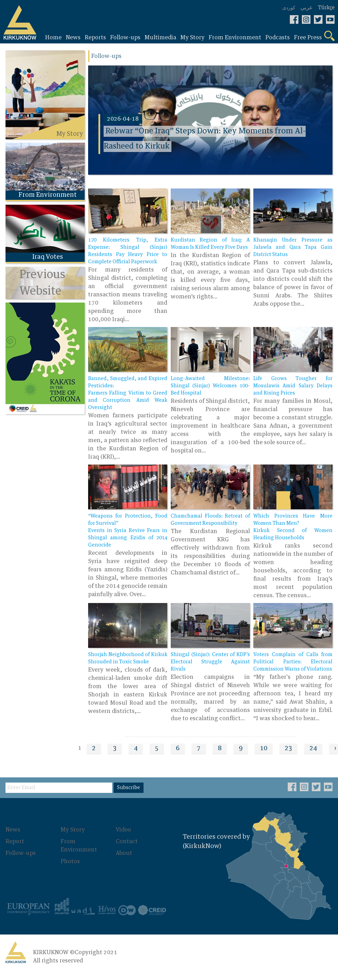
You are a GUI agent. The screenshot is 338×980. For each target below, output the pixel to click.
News (13, 830)
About (124, 853)
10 (264, 748)
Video (123, 830)
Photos (70, 861)
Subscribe (129, 788)
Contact (127, 841)
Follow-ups (21, 853)
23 (288, 748)
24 (313, 748)
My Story (73, 830)
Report (15, 841)
